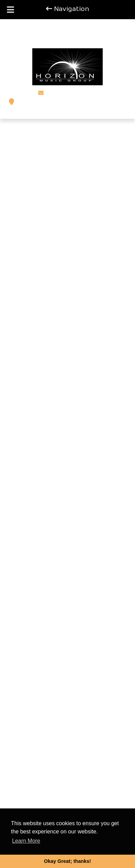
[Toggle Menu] (10, 10)
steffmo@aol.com (71, 93)
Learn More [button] (26, 841)
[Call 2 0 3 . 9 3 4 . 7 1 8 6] (88, 37)
